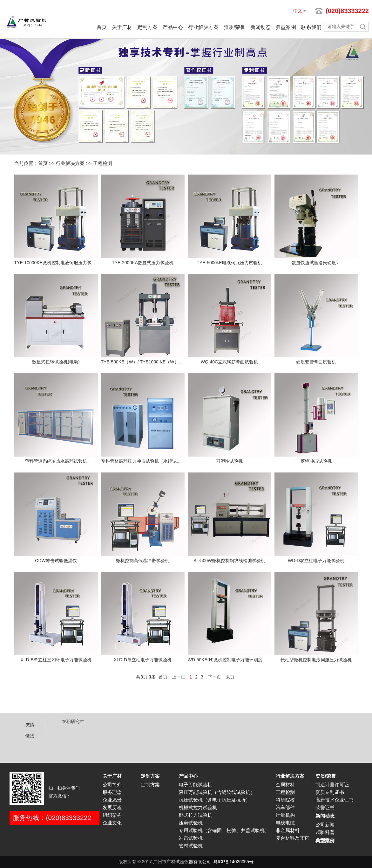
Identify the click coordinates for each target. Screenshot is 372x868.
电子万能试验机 (196, 785)
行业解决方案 (203, 27)
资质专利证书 (330, 792)
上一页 (179, 677)
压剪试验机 (191, 823)
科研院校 (285, 800)
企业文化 (112, 823)
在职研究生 (73, 721)
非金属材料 (288, 830)
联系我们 (311, 27)
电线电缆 (285, 823)
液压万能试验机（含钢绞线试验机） (217, 792)
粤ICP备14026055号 (233, 862)
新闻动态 (260, 27)
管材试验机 (191, 846)
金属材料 (285, 785)
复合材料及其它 (292, 838)
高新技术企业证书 (335, 800)
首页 (102, 27)
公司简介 (112, 785)
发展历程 (112, 808)
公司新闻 (325, 825)
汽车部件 (285, 808)
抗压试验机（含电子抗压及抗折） (215, 800)
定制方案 (147, 27)
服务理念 (112, 792)
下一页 (214, 677)
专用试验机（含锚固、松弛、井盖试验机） (224, 830)
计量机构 (285, 815)
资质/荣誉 (234, 27)
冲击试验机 (191, 838)
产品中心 (173, 27)
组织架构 (112, 815)
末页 (230, 677)
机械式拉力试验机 (198, 808)
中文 (298, 11)
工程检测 (103, 163)
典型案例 (286, 27)
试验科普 (325, 832)
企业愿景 (112, 800)
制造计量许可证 (332, 785)
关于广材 (122, 27)
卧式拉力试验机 (196, 815)
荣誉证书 (325, 808)
